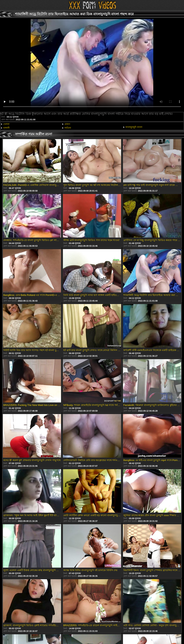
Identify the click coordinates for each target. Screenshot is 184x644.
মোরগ (67, 124)
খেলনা (6, 124)
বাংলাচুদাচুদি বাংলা (134, 127)
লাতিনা (68, 128)
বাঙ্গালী (6, 128)
